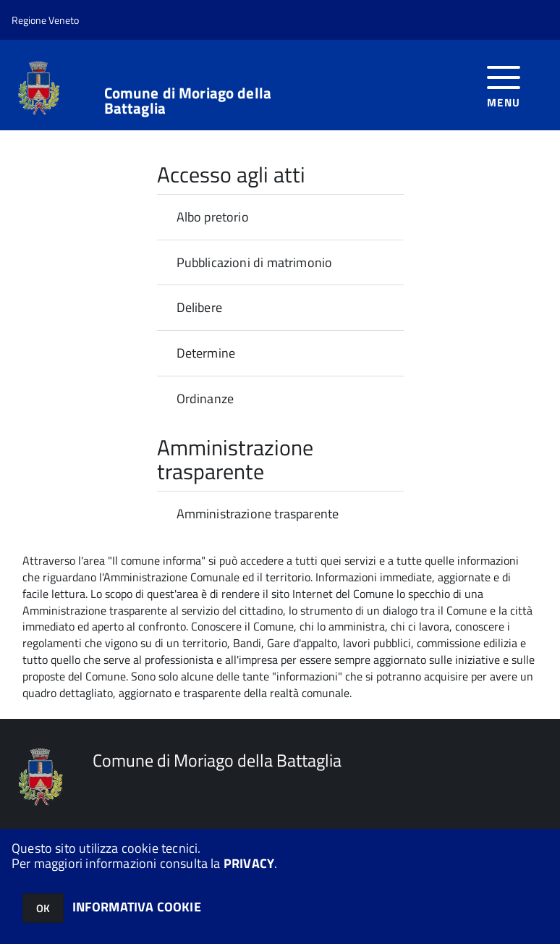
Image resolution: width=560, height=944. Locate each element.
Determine (206, 353)
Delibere (199, 307)
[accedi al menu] (504, 85)
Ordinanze (205, 399)
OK (43, 908)
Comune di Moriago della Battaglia (188, 101)
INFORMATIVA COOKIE (137, 907)
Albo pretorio (213, 217)
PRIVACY (249, 863)
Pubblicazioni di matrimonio (255, 262)
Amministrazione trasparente (258, 514)
